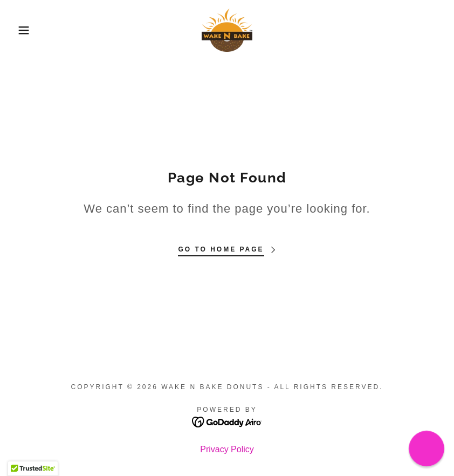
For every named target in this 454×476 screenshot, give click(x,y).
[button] (23, 30)
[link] (227, 30)
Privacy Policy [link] (227, 449)
